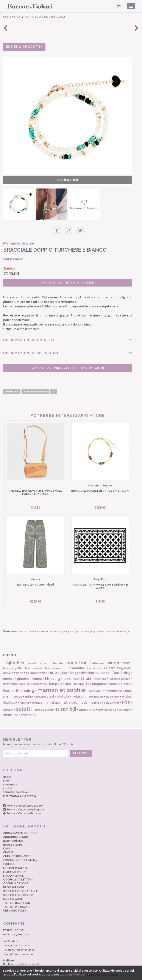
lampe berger (60, 684)
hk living (53, 679)
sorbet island (44, 710)
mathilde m (96, 691)
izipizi (87, 678)
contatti (9, 788)
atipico (45, 663)
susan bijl (66, 709)
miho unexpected (39, 696)
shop (6, 781)
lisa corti (11, 691)
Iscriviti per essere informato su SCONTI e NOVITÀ (71, 742)
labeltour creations (33, 684)
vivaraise (11, 715)
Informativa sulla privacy (20, 796)
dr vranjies (58, 673)
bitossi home (119, 663)
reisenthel (112, 703)
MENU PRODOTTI (24, 47)
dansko (8, 673)
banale (58, 663)
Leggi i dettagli (75, 975)
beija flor (77, 662)
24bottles (15, 663)
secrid (8, 710)
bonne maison (55, 668)
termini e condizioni (16, 792)
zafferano (28, 715)
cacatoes (94, 668)
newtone (112, 697)
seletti (24, 709)
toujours (124, 710)
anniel (32, 663)
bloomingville (13, 668)
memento (115, 691)
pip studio (71, 703)
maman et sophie (61, 690)
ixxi (76, 679)
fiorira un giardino (16, 679)
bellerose (97, 663)
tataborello (87, 710)
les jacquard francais (103, 684)
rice (126, 702)
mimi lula (63, 697)
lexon (127, 684)
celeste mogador (117, 668)
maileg (28, 691)
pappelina (40, 703)
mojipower (96, 697)
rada (84, 703)
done (20, 673)
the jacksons (107, 710)
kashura (101, 679)
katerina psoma (120, 679)
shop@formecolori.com (18, 954)
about (7, 777)
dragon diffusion (82, 673)
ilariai (67, 679)
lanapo (79, 684)
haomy (37, 679)
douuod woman (37, 673)
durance (103, 673)
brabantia (76, 668)
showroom (10, 784)
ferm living (121, 673)
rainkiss (96, 703)
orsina (25, 703)
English (21, 964)
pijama (56, 703)
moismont (79, 697)
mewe (18, 697)
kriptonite (10, 684)
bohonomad (34, 668)
